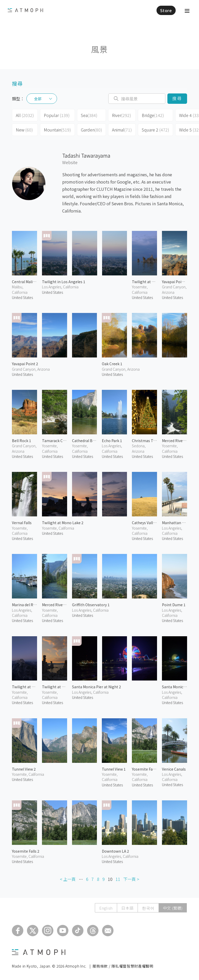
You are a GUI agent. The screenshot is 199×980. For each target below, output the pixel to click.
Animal (122, 130)
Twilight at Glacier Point (24, 687)
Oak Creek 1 (112, 364)
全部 (38, 99)
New (24, 130)
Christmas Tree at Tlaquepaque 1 (144, 441)
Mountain (57, 130)
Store (166, 10)
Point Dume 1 (174, 605)
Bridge (153, 115)
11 (118, 879)
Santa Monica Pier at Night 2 (97, 687)
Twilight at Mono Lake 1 (55, 687)
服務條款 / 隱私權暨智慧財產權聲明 (123, 966)
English (106, 908)
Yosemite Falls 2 (26, 851)
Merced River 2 (175, 441)
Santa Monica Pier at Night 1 (175, 687)
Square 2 (155, 130)
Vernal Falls (22, 523)
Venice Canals (174, 769)
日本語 (127, 908)
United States (22, 297)
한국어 (148, 908)
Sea (89, 115)
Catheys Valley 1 (144, 523)
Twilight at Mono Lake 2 (63, 523)
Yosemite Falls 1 (144, 769)
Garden (91, 130)
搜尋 (177, 98)
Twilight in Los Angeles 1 (64, 282)
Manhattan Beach (175, 523)
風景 (99, 49)
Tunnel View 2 (24, 769)
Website (70, 162)
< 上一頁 (68, 879)
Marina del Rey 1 (24, 605)
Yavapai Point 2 (25, 364)
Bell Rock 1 (22, 441)
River (122, 115)
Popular (57, 115)
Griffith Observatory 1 (91, 605)
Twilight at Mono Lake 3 (144, 282)
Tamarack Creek (55, 441)
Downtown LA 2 (115, 851)
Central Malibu (24, 282)
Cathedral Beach (85, 441)
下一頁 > (131, 879)
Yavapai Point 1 (175, 282)
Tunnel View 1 (114, 769)
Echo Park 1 (112, 441)
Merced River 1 (55, 605)
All (25, 115)
